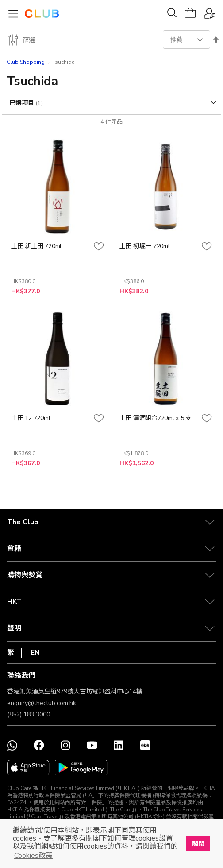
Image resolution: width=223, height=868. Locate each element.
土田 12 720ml (31, 418)
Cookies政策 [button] (33, 856)
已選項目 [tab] (23, 103)
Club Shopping (26, 62)
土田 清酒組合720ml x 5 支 (156, 418)
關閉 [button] (198, 844)
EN (35, 653)
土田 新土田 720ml (36, 246)
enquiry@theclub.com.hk (42, 703)
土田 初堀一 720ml (145, 246)
